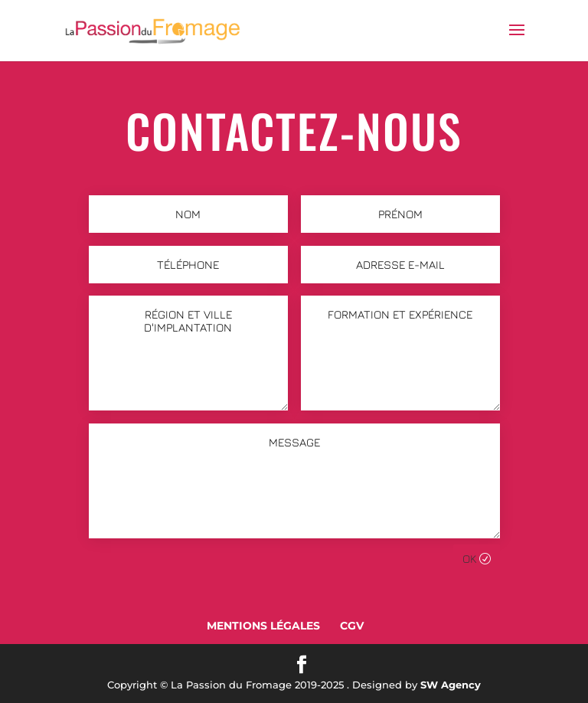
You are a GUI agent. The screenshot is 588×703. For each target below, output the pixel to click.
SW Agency (451, 685)
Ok (469, 559)
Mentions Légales (263, 626)
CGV (352, 626)
